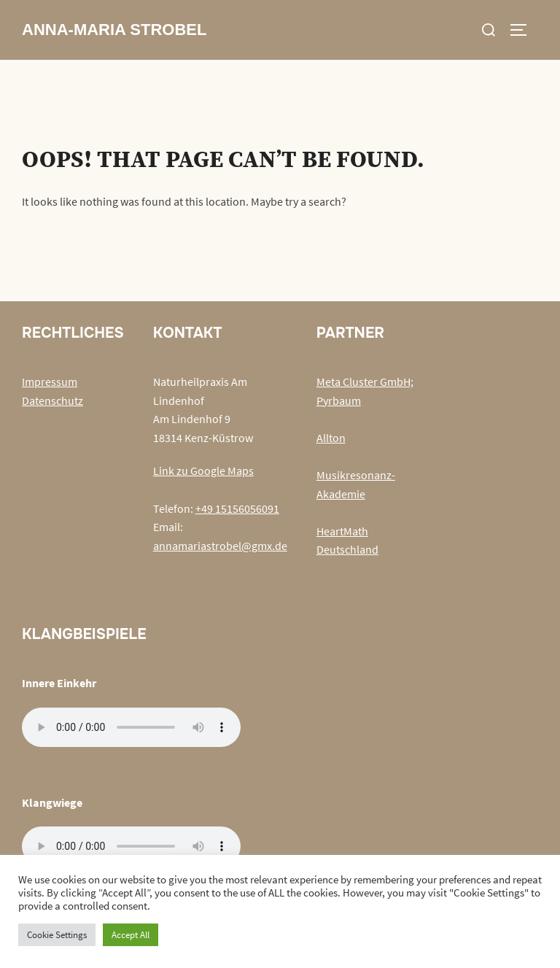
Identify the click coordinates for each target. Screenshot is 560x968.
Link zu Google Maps (203, 471)
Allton (331, 438)
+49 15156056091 (237, 508)
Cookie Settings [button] (57, 935)
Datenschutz (52, 400)
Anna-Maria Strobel (114, 30)
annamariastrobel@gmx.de (220, 546)
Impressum (50, 382)
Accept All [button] (131, 935)
